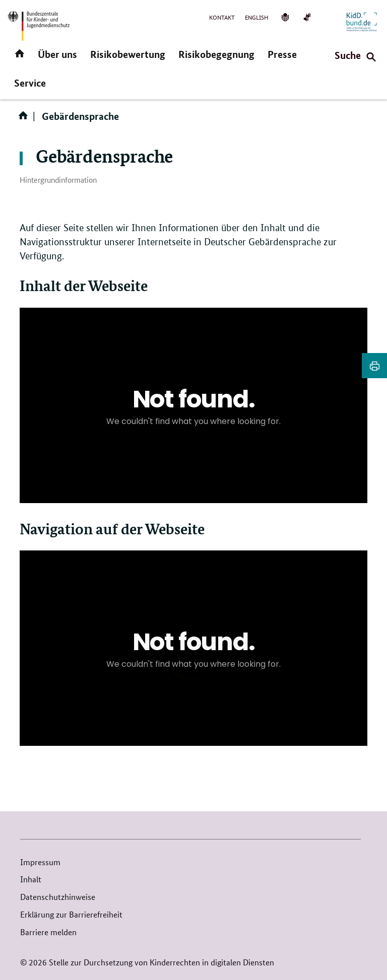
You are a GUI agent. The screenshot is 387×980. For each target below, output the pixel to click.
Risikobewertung (128, 54)
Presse (282, 54)
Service (30, 83)
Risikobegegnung (216, 54)
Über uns (57, 54)
